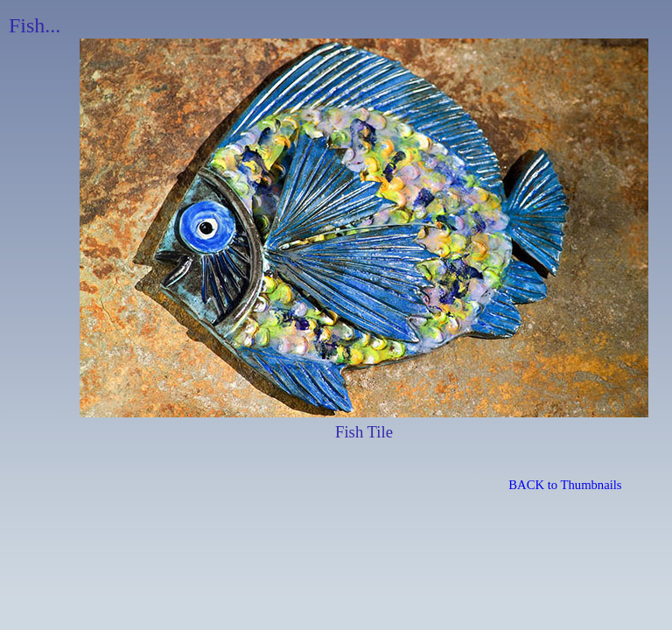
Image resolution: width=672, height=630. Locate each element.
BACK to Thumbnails (565, 485)
